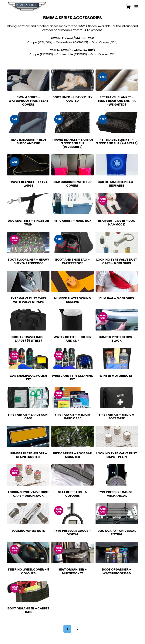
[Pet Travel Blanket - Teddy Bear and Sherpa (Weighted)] (117, 80)
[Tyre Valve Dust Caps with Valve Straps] (28, 281)
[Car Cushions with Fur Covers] (72, 165)
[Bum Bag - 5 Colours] (117, 281)
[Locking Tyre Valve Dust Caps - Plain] (117, 436)
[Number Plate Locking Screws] (72, 281)
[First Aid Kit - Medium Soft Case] (117, 398)
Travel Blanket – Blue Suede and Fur (28, 141)
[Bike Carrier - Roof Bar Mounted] (72, 436)
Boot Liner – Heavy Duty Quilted (73, 99)
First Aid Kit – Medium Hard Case (72, 416)
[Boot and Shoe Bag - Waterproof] (72, 242)
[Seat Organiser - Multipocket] (72, 553)
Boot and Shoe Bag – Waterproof (73, 261)
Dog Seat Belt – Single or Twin (28, 222)
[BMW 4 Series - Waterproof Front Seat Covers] (28, 80)
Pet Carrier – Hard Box (72, 221)
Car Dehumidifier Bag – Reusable (117, 184)
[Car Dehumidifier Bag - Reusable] (117, 165)
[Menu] (136, 7)
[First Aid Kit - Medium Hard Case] (72, 398)
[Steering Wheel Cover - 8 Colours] (28, 553)
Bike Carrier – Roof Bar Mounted (72, 455)
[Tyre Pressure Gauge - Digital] (72, 514)
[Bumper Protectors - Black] (117, 320)
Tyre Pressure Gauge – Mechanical (117, 494)
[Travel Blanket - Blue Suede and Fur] (28, 123)
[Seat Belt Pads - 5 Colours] (72, 475)
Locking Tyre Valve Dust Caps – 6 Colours (117, 261)
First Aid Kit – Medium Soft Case (117, 416)
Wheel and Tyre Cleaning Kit (72, 378)
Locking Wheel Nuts (28, 531)
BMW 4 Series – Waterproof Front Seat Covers (28, 101)
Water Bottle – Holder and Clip (72, 339)
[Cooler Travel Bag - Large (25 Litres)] (28, 320)
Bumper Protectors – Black (117, 339)
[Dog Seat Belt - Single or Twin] (28, 204)
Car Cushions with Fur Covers (72, 184)
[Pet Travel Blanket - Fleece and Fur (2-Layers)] (117, 123)
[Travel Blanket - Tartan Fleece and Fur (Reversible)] (72, 123)
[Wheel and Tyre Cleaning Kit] (72, 359)
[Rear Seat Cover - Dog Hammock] (117, 204)
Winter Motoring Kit (117, 376)
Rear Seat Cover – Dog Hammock (117, 222)
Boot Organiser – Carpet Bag (28, 610)
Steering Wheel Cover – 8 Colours (28, 571)
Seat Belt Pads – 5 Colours (72, 494)
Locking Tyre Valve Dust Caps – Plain (117, 455)
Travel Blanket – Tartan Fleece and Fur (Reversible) (72, 143)
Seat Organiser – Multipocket (72, 571)
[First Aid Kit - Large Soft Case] (28, 398)
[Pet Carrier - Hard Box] (72, 204)
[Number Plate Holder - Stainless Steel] (28, 436)
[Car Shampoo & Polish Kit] (28, 359)
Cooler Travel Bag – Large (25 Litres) (28, 339)
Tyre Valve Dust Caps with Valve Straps (28, 300)
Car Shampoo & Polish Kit (28, 378)
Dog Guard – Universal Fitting (117, 533)
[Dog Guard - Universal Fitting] (117, 514)
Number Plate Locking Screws (72, 300)
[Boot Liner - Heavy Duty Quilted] (72, 80)
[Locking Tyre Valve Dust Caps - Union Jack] (28, 475)
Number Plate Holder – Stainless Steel (28, 455)
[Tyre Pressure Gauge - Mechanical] (117, 475)
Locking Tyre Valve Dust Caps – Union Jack (28, 494)
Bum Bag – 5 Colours (117, 298)
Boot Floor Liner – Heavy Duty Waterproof (28, 261)
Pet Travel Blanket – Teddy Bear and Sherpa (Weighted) (117, 101)
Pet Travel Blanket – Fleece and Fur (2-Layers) (117, 141)
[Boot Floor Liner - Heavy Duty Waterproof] (28, 242)
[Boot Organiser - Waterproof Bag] (117, 553)
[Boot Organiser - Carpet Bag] (28, 591)
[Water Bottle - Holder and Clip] (72, 320)
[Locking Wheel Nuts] (28, 514)
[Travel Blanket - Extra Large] (28, 165)
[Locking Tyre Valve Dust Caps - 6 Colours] (117, 242)
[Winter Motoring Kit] (117, 359)
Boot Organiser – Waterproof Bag (117, 571)
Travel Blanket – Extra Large (28, 184)
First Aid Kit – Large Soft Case (28, 416)
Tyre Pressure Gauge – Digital (72, 533)
